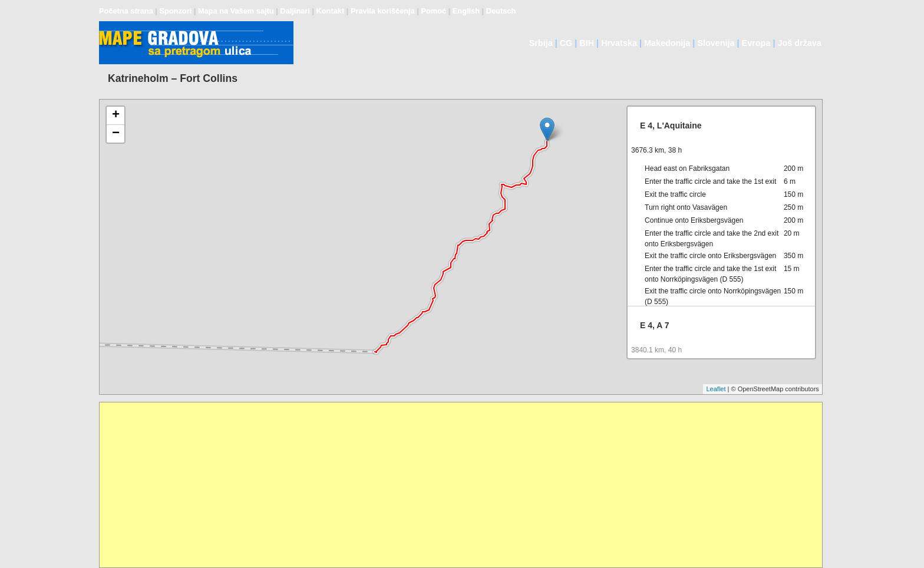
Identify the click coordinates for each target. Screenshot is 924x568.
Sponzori (175, 11)
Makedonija (667, 43)
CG (566, 43)
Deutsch (501, 11)
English (466, 11)
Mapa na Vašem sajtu (236, 11)
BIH (587, 43)
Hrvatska (619, 43)
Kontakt (331, 11)
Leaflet (716, 389)
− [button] (116, 134)
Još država (799, 43)
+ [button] (116, 115)
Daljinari (295, 11)
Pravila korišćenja (383, 11)
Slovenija (716, 43)
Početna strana (126, 11)
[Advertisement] (453, 485)
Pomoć (433, 11)
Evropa (756, 43)
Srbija (541, 43)
